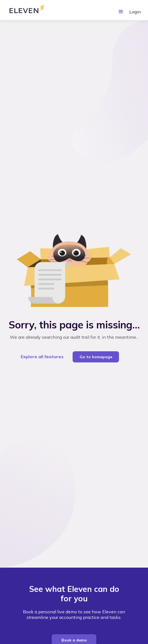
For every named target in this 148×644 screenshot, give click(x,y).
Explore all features (42, 357)
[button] (121, 12)
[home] (30, 10)
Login (135, 12)
